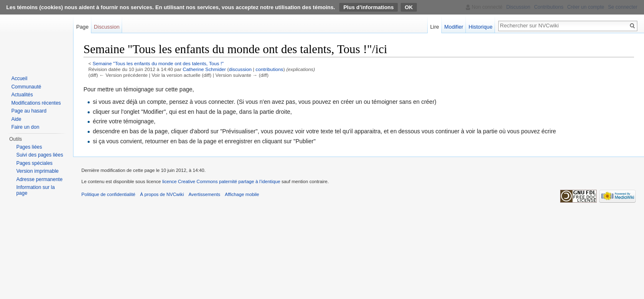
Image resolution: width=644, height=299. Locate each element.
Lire (435, 27)
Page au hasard (29, 111)
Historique (480, 27)
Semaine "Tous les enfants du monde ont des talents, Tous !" (158, 63)
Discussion (107, 27)
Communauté (26, 87)
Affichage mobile (242, 194)
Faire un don (25, 127)
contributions (270, 69)
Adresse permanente (39, 179)
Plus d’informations (369, 7)
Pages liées (29, 147)
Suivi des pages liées (40, 155)
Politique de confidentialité (108, 194)
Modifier (454, 27)
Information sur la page (36, 190)
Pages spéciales (34, 163)
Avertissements (204, 194)
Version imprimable (37, 171)
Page (82, 27)
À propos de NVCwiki (162, 194)
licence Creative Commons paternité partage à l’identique (221, 181)
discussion (240, 69)
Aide (16, 119)
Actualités (22, 95)
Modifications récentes (36, 103)
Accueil (19, 78)
